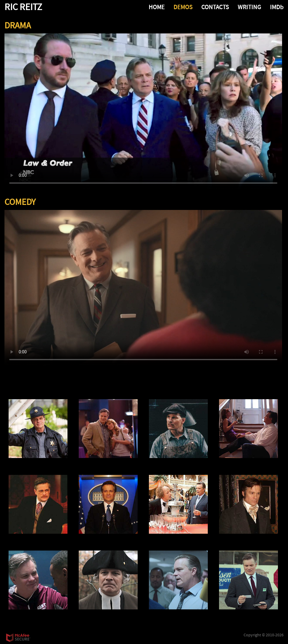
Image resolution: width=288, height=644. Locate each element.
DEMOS (183, 7)
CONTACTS (215, 7)
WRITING (249, 7)
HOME (157, 7)
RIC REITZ (23, 7)
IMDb (277, 7)
